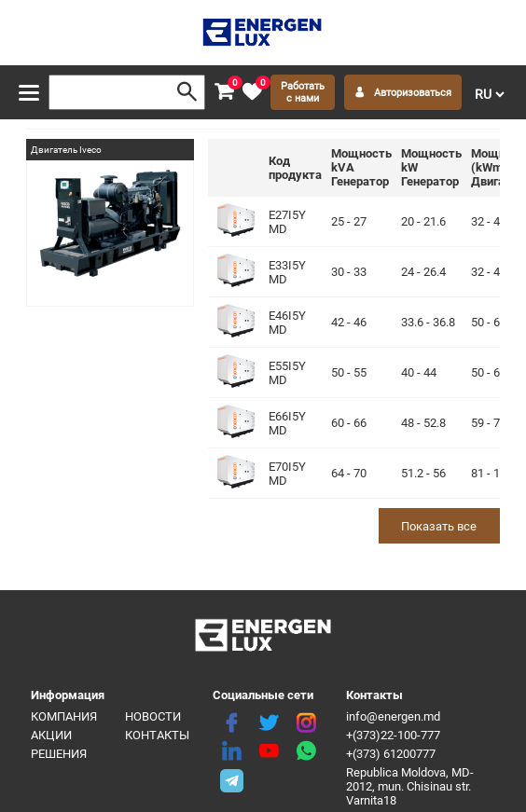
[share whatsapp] (306, 751)
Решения (59, 754)
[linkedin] (231, 751)
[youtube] (269, 751)
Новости (153, 716)
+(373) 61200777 (391, 754)
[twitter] (269, 723)
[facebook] (231, 723)
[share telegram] (231, 779)
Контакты (157, 735)
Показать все (439, 526)
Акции (51, 735)
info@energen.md (393, 716)
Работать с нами (303, 92)
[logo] (263, 33)
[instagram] (306, 723)
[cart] (224, 92)
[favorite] (252, 92)
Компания (64, 716)
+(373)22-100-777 (393, 735)
